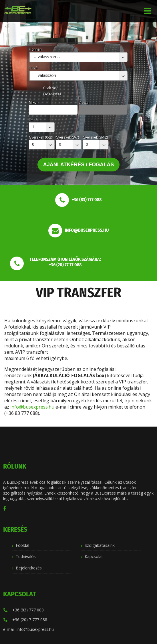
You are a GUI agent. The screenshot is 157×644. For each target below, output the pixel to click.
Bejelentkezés (29, 568)
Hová (33, 68)
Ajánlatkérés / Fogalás (79, 165)
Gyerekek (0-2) (40, 137)
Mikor (33, 102)
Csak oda (51, 88)
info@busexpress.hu (32, 407)
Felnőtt (34, 120)
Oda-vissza (52, 94)
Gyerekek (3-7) (67, 137)
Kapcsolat (94, 556)
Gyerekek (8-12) (95, 137)
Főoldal (22, 545)
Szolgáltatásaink (100, 545)
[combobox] (78, 57)
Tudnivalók (26, 556)
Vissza (84, 102)
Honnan (35, 49)
